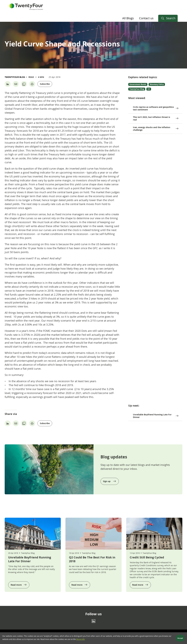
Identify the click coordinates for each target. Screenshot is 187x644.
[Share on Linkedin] (8, 84)
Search (171, 18)
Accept (180, 639)
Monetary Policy (157, 84)
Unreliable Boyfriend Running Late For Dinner (152, 416)
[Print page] (32, 84)
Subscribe (45, 84)
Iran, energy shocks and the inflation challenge (152, 129)
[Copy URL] (24, 84)
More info (80, 640)
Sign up (107, 481)
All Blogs (128, 18)
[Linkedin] (93, 621)
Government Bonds (138, 84)
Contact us (146, 18)
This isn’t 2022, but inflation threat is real (151, 118)
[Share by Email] (16, 84)
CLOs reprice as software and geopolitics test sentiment (153, 108)
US (149, 89)
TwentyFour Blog (15, 77)
